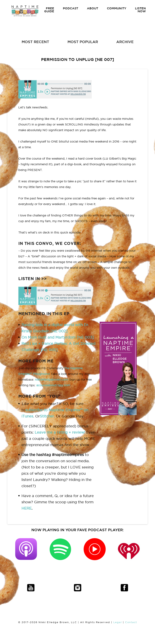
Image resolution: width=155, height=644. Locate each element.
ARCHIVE (125, 42)
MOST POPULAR (83, 42)
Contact (131, 622)
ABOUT (93, 8)
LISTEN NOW (140, 10)
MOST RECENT (35, 42)
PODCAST (71, 8)
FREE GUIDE (49, 10)
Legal (118, 622)
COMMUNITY (117, 8)
